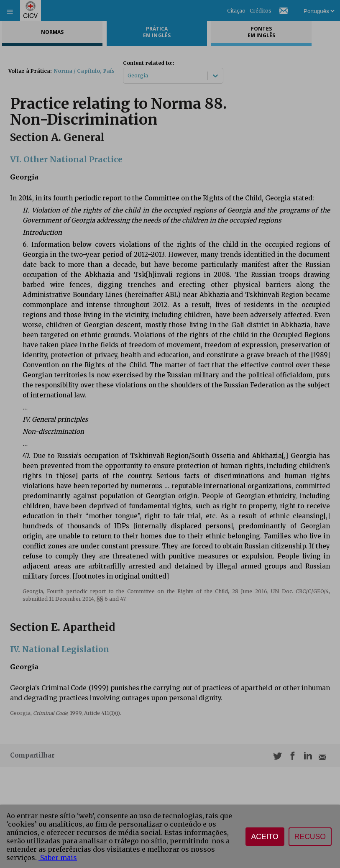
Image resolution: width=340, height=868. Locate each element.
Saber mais (58, 858)
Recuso (310, 837)
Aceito (265, 837)
